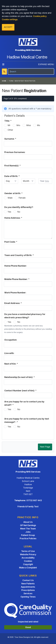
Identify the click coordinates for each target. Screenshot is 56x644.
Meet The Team (28, 529)
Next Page (45, 447)
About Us (28, 522)
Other (10, 130)
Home (4, 81)
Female (22, 198)
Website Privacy (28, 554)
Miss (29, 125)
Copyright (28, 564)
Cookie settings (10, 19)
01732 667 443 (34, 500)
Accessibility (28, 558)
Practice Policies (28, 538)
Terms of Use (28, 551)
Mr (9, 125)
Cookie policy (40, 16)
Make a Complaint (28, 568)
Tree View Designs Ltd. (24, 637)
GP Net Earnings (28, 525)
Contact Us (28, 580)
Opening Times (28, 597)
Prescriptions (28, 590)
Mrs (18, 125)
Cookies (28, 561)
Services (28, 593)
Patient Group (28, 535)
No (19, 212)
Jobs (28, 532)
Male (10, 198)
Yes (9, 212)
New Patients (28, 584)
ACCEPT (8, 27)
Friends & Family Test (28, 506)
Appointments (28, 587)
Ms (39, 125)
